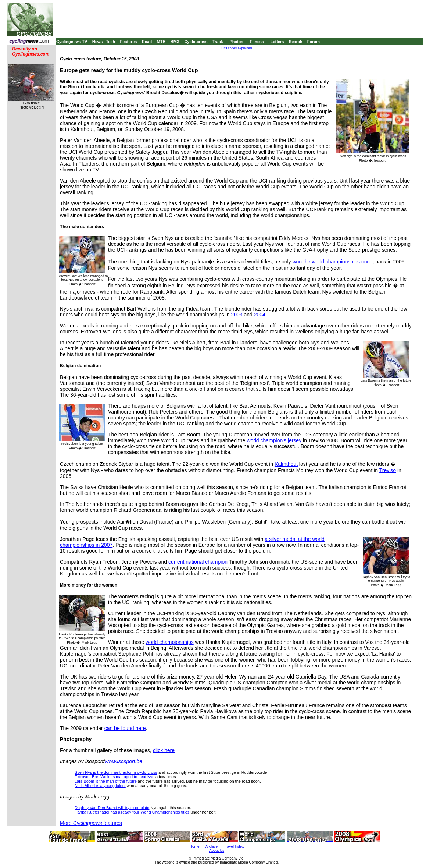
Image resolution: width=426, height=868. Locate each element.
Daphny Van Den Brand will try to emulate (112, 808)
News (98, 42)
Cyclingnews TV (72, 42)
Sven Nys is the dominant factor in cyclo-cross (116, 772)
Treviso (388, 470)
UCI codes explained (237, 48)
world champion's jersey (274, 440)
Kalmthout (286, 464)
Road (147, 42)
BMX (175, 42)
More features (91, 823)
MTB (161, 42)
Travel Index (234, 846)
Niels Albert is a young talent (100, 786)
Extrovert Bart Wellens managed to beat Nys (114, 777)
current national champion (198, 562)
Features (129, 42)
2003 (237, 315)
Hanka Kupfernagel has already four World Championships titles (132, 812)
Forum (314, 42)
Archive (212, 846)
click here (164, 750)
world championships (170, 642)
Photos (236, 42)
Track (218, 42)
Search (296, 42)
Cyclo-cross (196, 42)
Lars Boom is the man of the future (106, 781)
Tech (110, 42)
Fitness (257, 42)
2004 (260, 315)
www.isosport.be (123, 761)
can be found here (125, 728)
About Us (217, 851)
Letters (277, 42)
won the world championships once (332, 262)
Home (195, 846)
